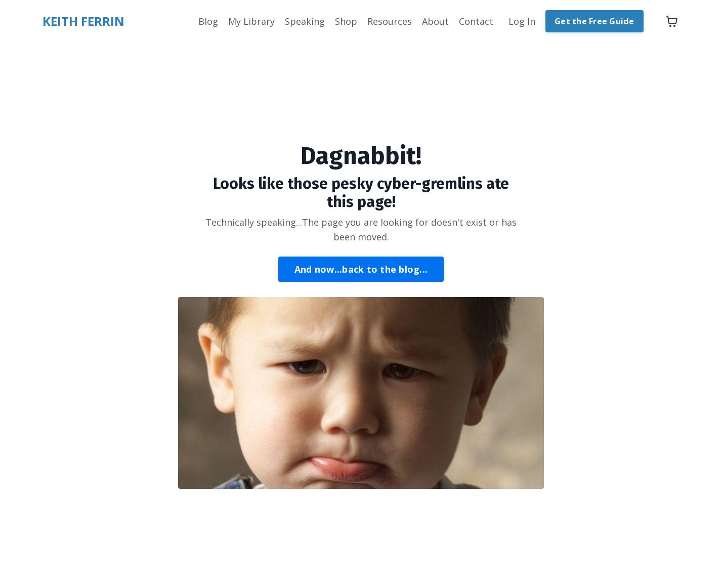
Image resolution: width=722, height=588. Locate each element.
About (435, 21)
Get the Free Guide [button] (594, 21)
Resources (390, 21)
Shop (346, 21)
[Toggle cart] (672, 21)
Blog (208, 21)
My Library (251, 21)
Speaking (305, 21)
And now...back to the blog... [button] (361, 269)
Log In (522, 21)
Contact (476, 21)
